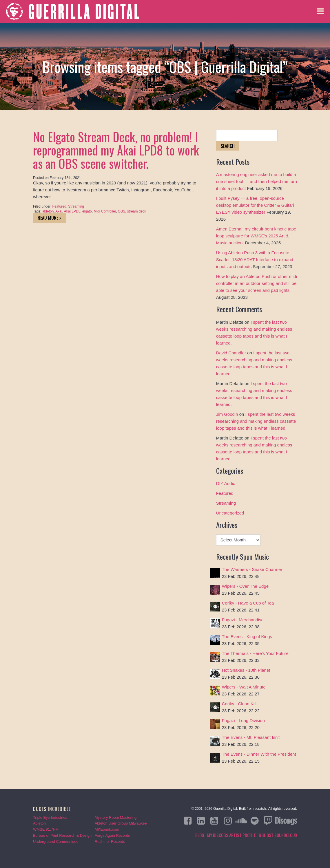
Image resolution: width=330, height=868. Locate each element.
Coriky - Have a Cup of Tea (248, 603)
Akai (59, 211)
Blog (200, 835)
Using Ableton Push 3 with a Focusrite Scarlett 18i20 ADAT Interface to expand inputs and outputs (255, 260)
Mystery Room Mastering (116, 817)
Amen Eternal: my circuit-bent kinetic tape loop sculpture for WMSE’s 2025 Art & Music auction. (256, 236)
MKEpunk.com (107, 829)
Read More (49, 218)
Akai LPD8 (72, 211)
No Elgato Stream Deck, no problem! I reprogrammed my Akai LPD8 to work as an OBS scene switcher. (116, 150)
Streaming (76, 206)
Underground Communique (56, 842)
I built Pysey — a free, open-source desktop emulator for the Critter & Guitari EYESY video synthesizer (255, 205)
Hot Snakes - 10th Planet (246, 670)
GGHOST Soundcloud (278, 835)
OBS (122, 211)
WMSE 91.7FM (46, 829)
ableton (48, 211)
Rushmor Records (110, 842)
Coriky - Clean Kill (239, 704)
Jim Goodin (227, 414)
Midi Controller (105, 211)
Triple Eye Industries (50, 817)
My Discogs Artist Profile (231, 835)
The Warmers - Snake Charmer (252, 569)
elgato (87, 211)
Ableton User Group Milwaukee (121, 823)
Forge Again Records (112, 835)
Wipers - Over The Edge (245, 586)
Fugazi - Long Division (243, 720)
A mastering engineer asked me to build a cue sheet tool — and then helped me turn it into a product (257, 181)
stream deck (137, 211)
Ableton (39, 823)
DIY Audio (226, 483)
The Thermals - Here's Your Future (255, 653)
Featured (59, 206)
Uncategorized (230, 513)
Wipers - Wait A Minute (244, 687)
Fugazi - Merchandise (243, 620)
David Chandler (231, 353)
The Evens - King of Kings (247, 637)
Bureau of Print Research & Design (62, 835)
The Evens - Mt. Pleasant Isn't (251, 737)
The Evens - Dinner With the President (259, 754)
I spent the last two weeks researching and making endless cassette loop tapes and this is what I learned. (256, 421)
